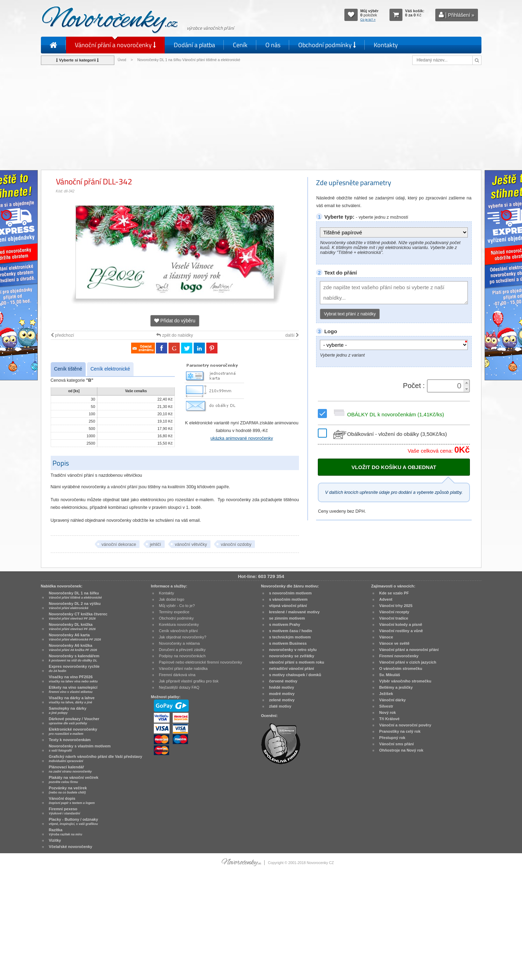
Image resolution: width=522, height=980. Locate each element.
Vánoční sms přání (397, 744)
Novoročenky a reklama (180, 643)
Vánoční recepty (394, 612)
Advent (386, 599)
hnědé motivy (282, 687)
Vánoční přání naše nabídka (183, 668)
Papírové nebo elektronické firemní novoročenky (201, 662)
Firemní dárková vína (177, 675)
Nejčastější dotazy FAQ (179, 687)
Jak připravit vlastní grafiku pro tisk (189, 681)
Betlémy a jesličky (396, 687)
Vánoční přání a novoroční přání (409, 650)
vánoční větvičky (191, 544)
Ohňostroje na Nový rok (401, 750)
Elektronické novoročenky (73, 731)
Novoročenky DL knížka (72, 627)
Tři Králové (389, 719)
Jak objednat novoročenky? (183, 637)
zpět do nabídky (175, 335)
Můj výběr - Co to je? (177, 606)
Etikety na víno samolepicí (73, 689)
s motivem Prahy (285, 624)
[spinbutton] (446, 386)
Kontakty (386, 45)
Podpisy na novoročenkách (183, 656)
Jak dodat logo (172, 599)
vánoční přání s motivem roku (297, 662)
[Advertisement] (261, 117)
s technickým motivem (290, 637)
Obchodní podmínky (327, 45)
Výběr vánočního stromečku (405, 681)
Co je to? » (368, 20)
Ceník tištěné (68, 369)
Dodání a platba (194, 45)
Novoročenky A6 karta (75, 637)
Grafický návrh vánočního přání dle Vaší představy (96, 759)
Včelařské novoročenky (71, 847)
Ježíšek (386, 694)
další (292, 335)
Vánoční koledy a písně (401, 624)
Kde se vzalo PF (394, 593)
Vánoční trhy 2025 (396, 606)
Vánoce (386, 637)
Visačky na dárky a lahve (72, 700)
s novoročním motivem (291, 593)
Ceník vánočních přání (178, 631)
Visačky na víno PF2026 (73, 679)
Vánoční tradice (394, 618)
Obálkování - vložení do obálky (389, 434)
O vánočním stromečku (401, 668)
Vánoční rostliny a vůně (401, 631)
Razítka (66, 832)
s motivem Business (288, 643)
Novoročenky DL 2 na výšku (75, 606)
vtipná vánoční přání (288, 606)
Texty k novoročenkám (70, 740)
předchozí (62, 335)
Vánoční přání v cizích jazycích (408, 662)
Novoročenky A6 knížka (73, 648)
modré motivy (282, 694)
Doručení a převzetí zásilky (183, 650)
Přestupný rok (392, 738)
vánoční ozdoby (236, 544)
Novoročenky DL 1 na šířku (76, 595)
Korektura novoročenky (179, 624)
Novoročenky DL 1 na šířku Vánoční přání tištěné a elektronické (189, 60)
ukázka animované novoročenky (242, 438)
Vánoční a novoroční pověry (405, 725)
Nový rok (388, 712)
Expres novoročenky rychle (74, 668)
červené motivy (283, 681)
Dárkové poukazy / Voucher (74, 721)
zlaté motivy (280, 706)
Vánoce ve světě (395, 643)
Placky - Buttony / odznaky (74, 821)
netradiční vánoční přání (292, 668)
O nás (273, 45)
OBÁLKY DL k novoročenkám (388, 414)
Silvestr (386, 706)
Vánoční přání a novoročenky (115, 45)
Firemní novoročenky (399, 656)
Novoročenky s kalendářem (74, 658)
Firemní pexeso (65, 811)
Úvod (122, 60)
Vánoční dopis (72, 800)
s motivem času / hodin (291, 631)
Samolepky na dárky (68, 710)
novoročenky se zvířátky (292, 656)
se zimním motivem (287, 618)
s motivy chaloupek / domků (295, 675)
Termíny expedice (174, 612)
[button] (466, 383)
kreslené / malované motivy (295, 612)
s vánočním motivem (288, 599)
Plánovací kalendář (70, 769)
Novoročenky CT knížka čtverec (78, 616)
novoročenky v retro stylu (293, 650)
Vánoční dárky (393, 700)
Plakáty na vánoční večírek (74, 780)
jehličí (156, 544)
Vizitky (55, 840)
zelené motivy (282, 700)
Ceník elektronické (110, 369)
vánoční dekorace (119, 544)
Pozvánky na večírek (68, 790)
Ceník (240, 45)
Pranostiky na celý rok (400, 731)
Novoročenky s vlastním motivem (80, 748)
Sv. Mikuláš (390, 675)
